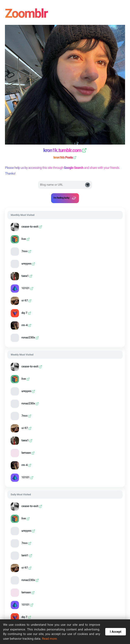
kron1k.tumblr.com (65, 150)
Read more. (50, 639)
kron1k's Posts (65, 157)
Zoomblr (27, 13)
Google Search (74, 168)
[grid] (65, 278)
